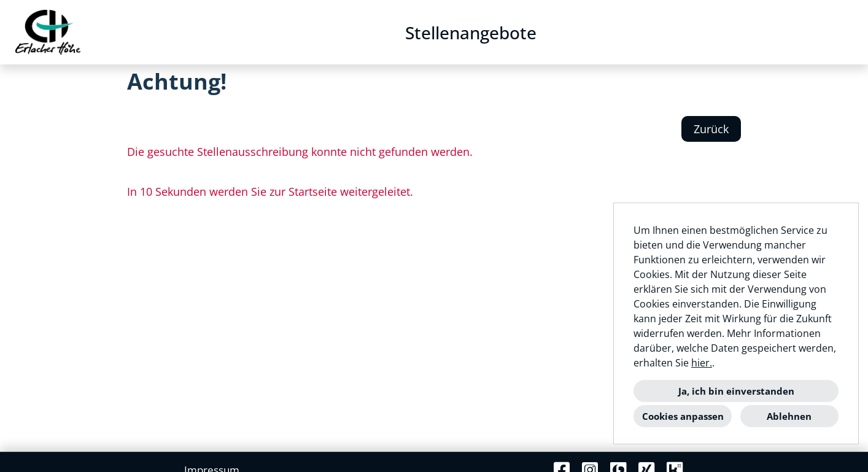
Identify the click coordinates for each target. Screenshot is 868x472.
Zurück (711, 129)
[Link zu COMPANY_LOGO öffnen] (48, 32)
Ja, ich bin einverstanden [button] (736, 391)
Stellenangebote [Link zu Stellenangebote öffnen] (471, 33)
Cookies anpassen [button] (683, 416)
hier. (702, 363)
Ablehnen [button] (789, 416)
